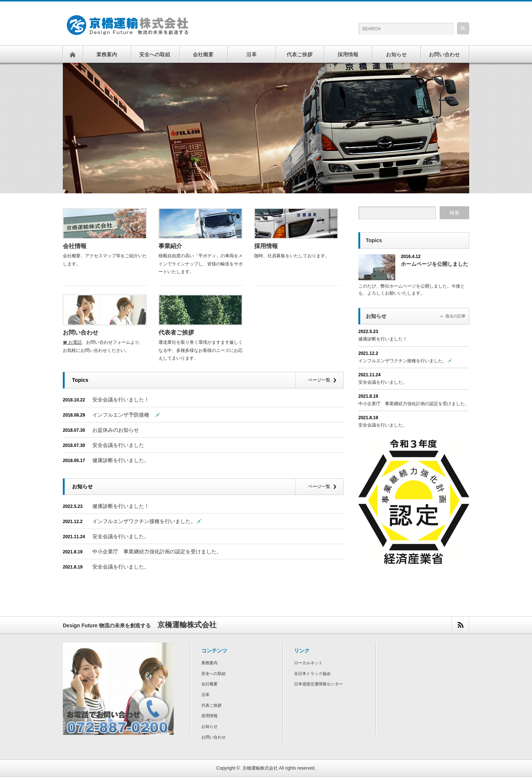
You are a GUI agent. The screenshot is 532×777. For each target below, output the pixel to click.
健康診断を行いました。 (121, 460)
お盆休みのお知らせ (116, 430)
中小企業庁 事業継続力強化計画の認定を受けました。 (157, 552)
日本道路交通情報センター (318, 684)
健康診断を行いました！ (121, 506)
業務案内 (209, 663)
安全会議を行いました (118, 445)
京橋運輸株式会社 (260, 768)
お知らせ (209, 726)
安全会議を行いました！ (121, 400)
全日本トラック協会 (312, 673)
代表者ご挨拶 (176, 332)
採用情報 (266, 246)
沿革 (205, 695)
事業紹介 (170, 246)
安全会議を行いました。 (121, 536)
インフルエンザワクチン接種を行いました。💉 (147, 521)
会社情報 (75, 246)
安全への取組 (214, 673)
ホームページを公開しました (434, 264)
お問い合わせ (81, 332)
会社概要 (209, 684)
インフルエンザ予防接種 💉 (127, 415)
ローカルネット (308, 663)
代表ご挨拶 (212, 705)
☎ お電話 (72, 342)
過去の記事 (455, 316)
